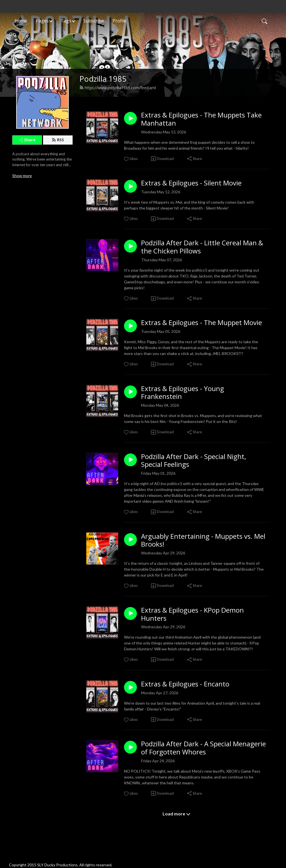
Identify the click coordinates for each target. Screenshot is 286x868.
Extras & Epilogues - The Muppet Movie (202, 323)
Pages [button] (42, 21)
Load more (177, 814)
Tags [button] (66, 21)
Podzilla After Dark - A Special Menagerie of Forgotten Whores (203, 748)
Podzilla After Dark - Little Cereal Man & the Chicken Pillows (202, 247)
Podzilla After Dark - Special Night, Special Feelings (194, 461)
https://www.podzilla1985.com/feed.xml (118, 88)
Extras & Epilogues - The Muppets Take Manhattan (201, 119)
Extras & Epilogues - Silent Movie (191, 183)
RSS (58, 140)
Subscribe (94, 21)
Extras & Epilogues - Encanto (185, 684)
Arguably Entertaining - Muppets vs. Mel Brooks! (203, 540)
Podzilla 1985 (103, 79)
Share (27, 140)
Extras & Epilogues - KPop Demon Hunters (192, 614)
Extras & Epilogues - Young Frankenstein (183, 393)
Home (21, 21)
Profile (119, 21)
